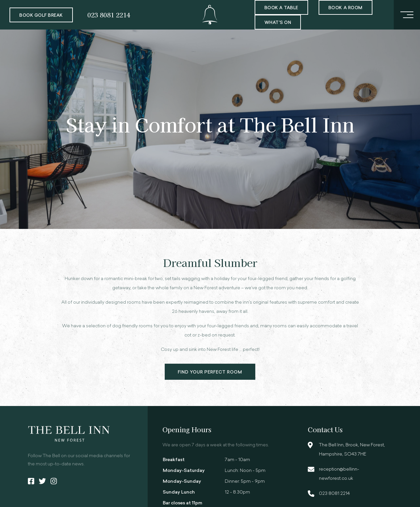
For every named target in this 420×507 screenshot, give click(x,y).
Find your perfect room (210, 372)
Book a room (346, 8)
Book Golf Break (41, 16)
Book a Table (281, 8)
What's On (278, 23)
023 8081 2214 (109, 15)
